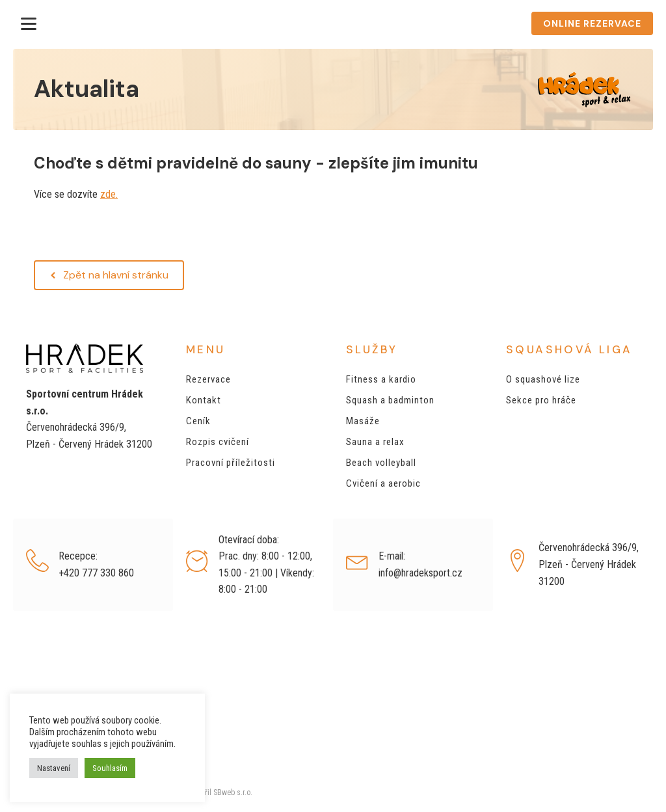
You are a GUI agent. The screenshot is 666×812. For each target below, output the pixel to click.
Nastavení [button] (54, 768)
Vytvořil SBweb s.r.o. (218, 792)
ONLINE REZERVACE (592, 23)
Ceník (198, 421)
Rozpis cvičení (218, 442)
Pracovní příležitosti (231, 463)
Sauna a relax (375, 442)
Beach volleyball (381, 463)
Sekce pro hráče (541, 400)
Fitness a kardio (381, 379)
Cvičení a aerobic (383, 483)
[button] (109, 275)
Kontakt (204, 400)
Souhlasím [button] (110, 768)
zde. (109, 194)
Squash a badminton (390, 400)
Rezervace (208, 379)
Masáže (363, 421)
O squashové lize (543, 379)
